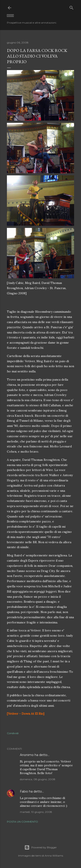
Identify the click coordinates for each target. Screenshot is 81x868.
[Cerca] (71, 7)
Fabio (24, 791)
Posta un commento (22, 822)
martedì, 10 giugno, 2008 (36, 812)
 (10, 15)
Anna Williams (54, 856)
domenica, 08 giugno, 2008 (38, 779)
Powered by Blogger (41, 847)
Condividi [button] (13, 733)
